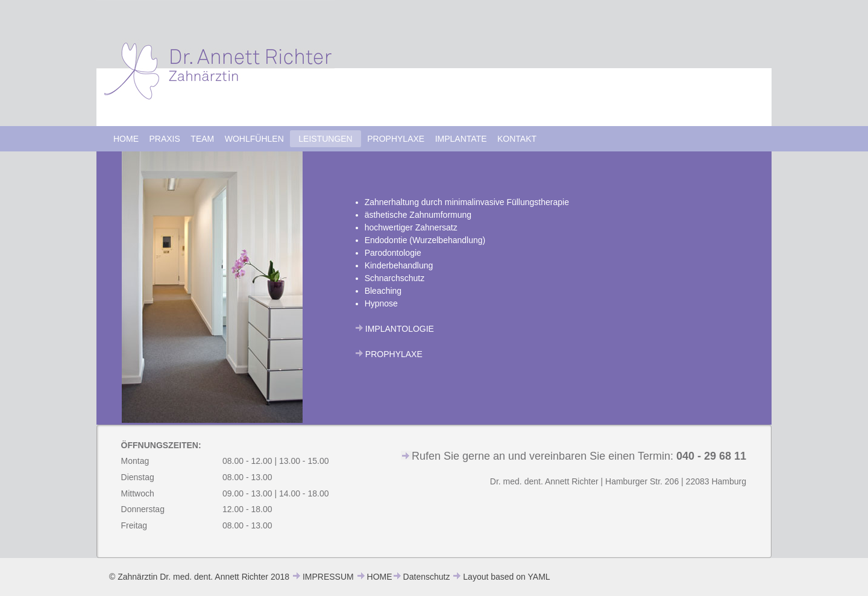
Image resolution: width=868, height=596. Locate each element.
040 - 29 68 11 (711, 456)
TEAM (202, 139)
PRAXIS (165, 139)
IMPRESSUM (328, 577)
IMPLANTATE (461, 139)
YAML (539, 577)
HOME (126, 139)
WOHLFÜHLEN (254, 139)
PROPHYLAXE (396, 139)
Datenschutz (427, 577)
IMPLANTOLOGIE (400, 329)
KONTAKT (517, 139)
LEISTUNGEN (325, 139)
